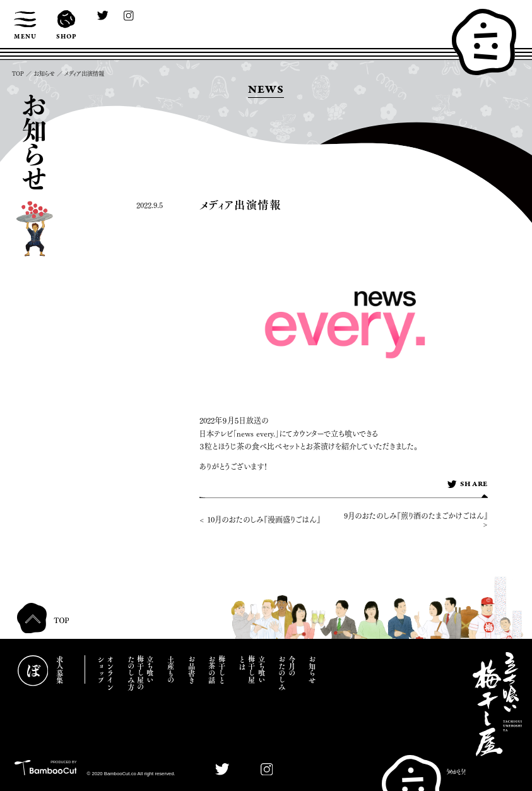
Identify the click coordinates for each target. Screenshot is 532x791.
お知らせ (44, 74)
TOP (18, 74)
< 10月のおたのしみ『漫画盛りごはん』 (260, 520)
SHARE (467, 485)
